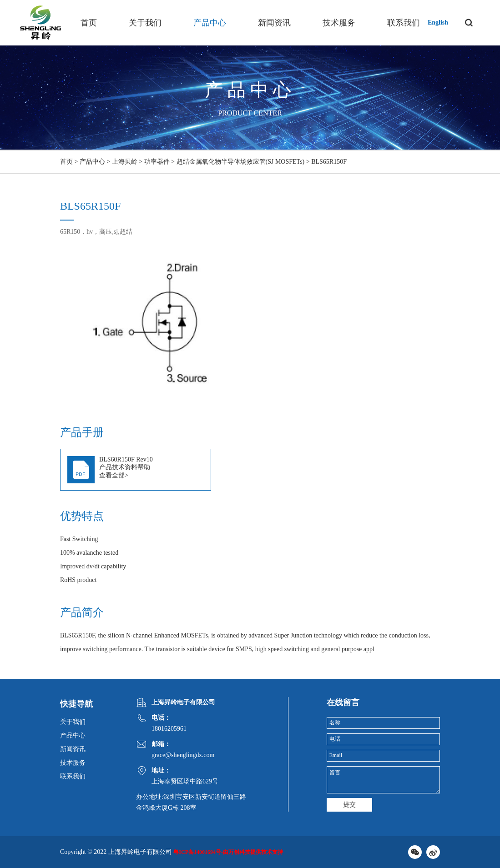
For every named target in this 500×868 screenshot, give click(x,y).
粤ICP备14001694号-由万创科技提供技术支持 (228, 852)
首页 (89, 23)
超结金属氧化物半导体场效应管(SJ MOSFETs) (241, 162)
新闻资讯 (274, 23)
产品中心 (210, 23)
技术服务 (339, 23)
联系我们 (404, 23)
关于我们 (145, 23)
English (438, 23)
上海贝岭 (125, 162)
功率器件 (157, 162)
